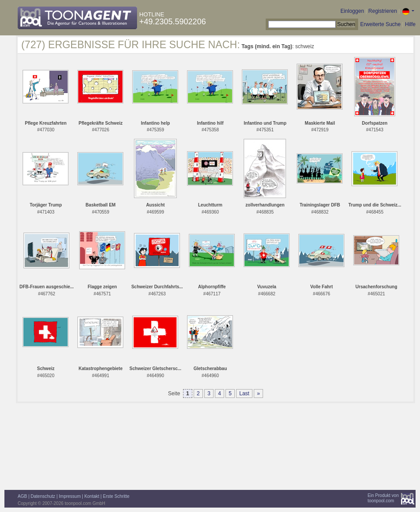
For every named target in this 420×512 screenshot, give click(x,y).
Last (244, 394)
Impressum (70, 496)
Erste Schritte (116, 496)
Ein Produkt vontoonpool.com (383, 498)
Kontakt (92, 496)
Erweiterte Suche (380, 24)
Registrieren (383, 11)
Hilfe (410, 24)
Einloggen (352, 11)
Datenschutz (43, 496)
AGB (22, 496)
